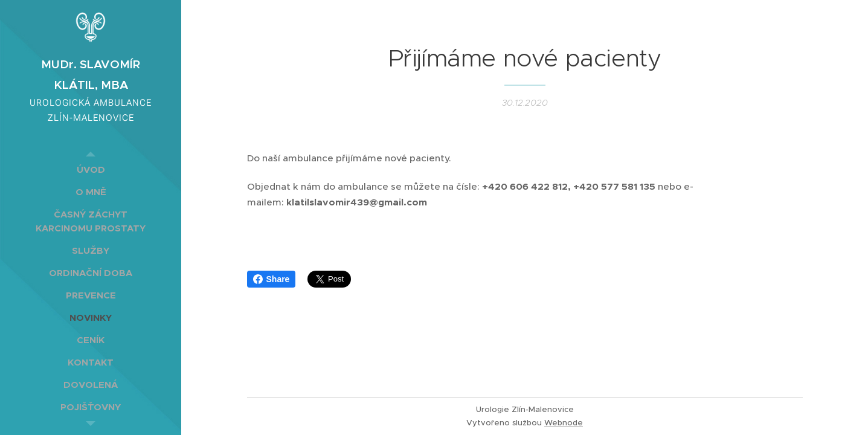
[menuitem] (91, 169)
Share (272, 279)
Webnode (564, 423)
